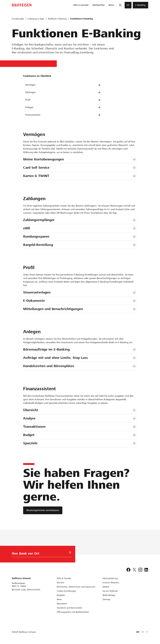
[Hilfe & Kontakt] (64, 578)
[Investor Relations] (111, 583)
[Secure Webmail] (110, 591)
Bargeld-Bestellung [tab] (38, 245)
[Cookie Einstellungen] (66, 591)
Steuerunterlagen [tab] (37, 292)
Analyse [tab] (29, 418)
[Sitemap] (106, 599)
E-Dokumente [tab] (34, 301)
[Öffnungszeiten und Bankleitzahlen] (73, 612)
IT (147, 632)
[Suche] (120, 5)
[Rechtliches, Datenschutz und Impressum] (76, 587)
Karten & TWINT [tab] (36, 176)
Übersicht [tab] (31, 410)
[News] (59, 599)
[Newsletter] (62, 604)
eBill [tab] (27, 228)
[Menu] (128, 5)
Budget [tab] (29, 435)
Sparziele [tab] (30, 443)
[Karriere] (60, 583)
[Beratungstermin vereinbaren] (43, 510)
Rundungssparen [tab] (36, 236)
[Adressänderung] (110, 578)
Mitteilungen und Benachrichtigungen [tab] (53, 309)
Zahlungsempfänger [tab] (39, 220)
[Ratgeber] (61, 595)
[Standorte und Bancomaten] (70, 608)
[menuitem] (81, 5)
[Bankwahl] (40, 554)
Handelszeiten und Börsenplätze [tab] (49, 366)
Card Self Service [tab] (36, 168)
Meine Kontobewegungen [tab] (44, 159)
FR (143, 632)
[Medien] (106, 587)
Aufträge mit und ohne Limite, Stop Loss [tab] (55, 358)
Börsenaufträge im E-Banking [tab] (46, 349)
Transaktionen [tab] (34, 427)
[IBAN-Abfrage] (109, 595)
